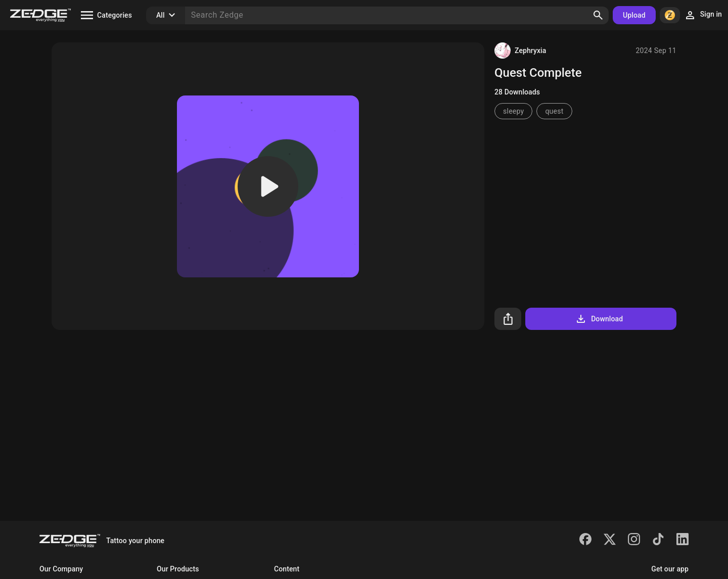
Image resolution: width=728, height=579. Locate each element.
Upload (634, 15)
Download (599, 319)
